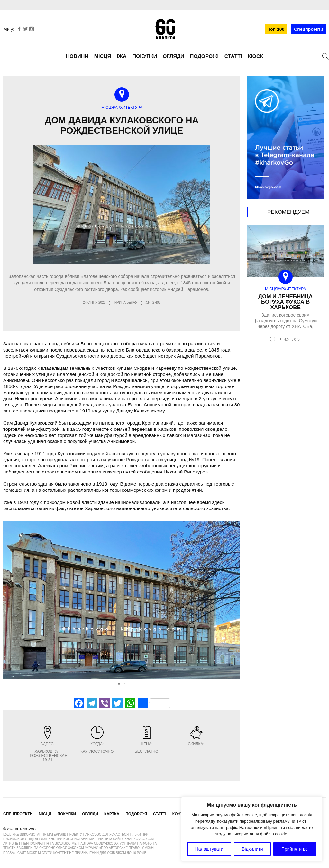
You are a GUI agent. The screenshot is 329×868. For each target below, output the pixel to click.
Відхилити (252, 849)
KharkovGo (164, 29)
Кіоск (255, 56)
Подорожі (204, 56)
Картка (112, 814)
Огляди (174, 56)
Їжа (122, 56)
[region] (252, 829)
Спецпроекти (309, 29)
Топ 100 (276, 29)
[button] (234, 600)
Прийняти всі (295, 849)
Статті (233, 56)
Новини (77, 56)
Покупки (145, 56)
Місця (103, 56)
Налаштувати (209, 849)
